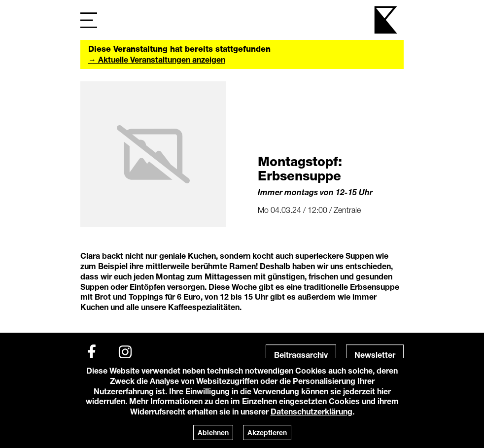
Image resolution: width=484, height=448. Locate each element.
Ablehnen (213, 432)
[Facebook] (92, 352)
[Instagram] (125, 352)
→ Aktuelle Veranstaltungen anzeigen (157, 59)
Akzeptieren (267, 432)
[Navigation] (89, 20)
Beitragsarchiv (301, 355)
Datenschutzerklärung (311, 411)
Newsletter (375, 355)
